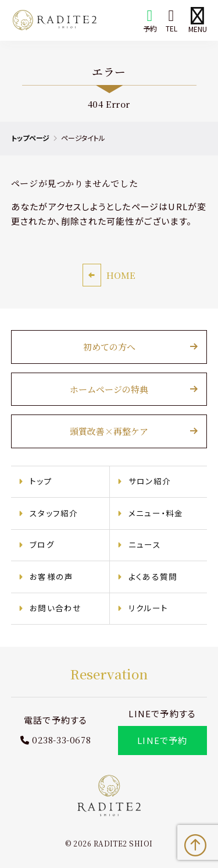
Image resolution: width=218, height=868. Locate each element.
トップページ (30, 138)
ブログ (42, 544)
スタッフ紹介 (54, 513)
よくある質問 (153, 576)
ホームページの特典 (109, 389)
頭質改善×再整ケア (109, 431)
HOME (121, 275)
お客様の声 (51, 576)
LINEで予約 (162, 740)
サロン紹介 (150, 481)
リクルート (148, 608)
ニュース (145, 544)
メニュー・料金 (156, 513)
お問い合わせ (56, 608)
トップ (41, 481)
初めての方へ (109, 347)
